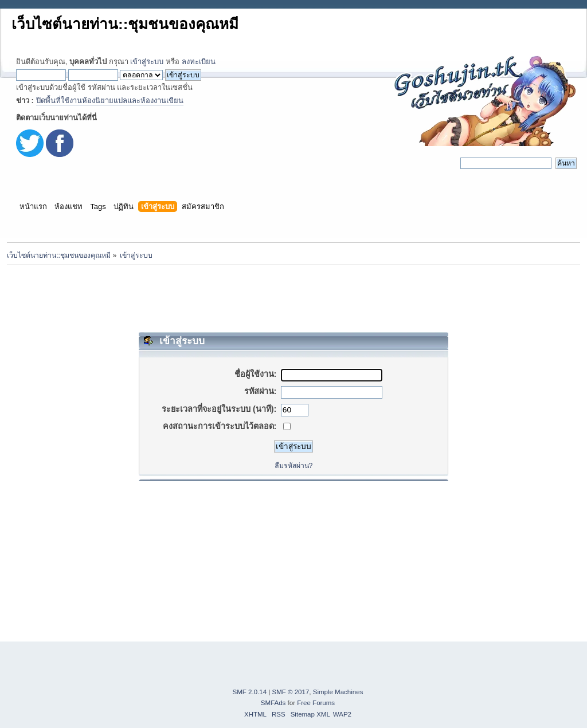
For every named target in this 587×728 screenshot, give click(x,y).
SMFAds (273, 703)
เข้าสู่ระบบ (147, 62)
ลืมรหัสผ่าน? (294, 466)
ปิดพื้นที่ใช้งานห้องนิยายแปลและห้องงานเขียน (110, 101)
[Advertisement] (293, 298)
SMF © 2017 (291, 692)
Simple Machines (338, 692)
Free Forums (316, 703)
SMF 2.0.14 (250, 692)
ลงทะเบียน (199, 62)
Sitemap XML (310, 714)
